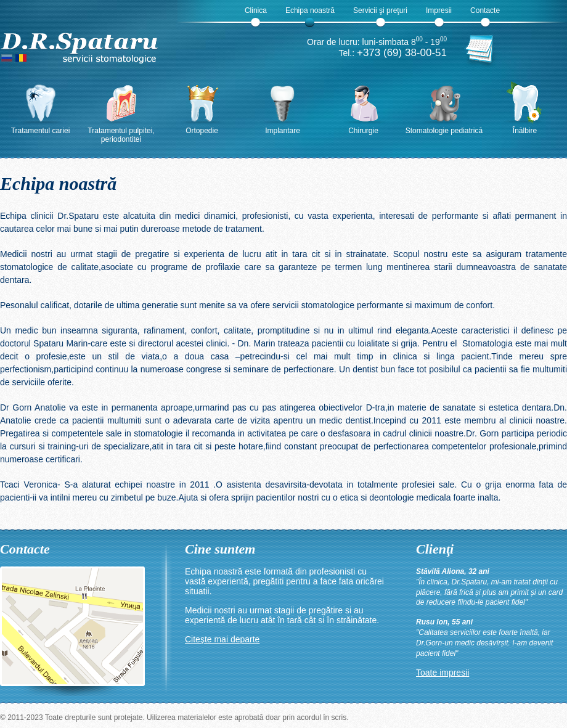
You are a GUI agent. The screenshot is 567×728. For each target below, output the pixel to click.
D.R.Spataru (80, 43)
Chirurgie (363, 131)
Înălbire (525, 131)
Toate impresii (443, 673)
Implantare (283, 131)
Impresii (439, 10)
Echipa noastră (310, 10)
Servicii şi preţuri (380, 10)
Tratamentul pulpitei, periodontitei (121, 135)
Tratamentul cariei (41, 131)
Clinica (256, 10)
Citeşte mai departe (222, 639)
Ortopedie (202, 131)
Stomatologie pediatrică (444, 131)
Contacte (485, 10)
